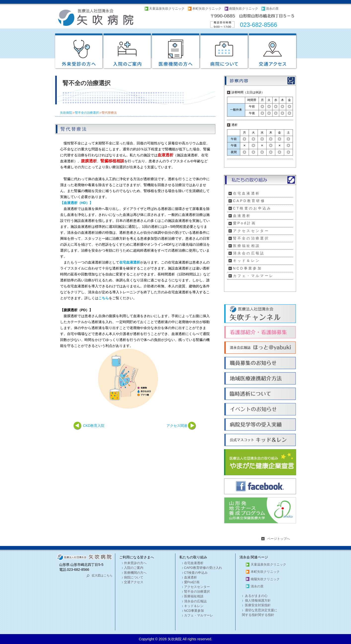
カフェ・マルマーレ (253, 276)
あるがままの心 (256, 596)
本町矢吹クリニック (207, 9)
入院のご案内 (134, 568)
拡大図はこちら (102, 576)
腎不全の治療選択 (87, 113)
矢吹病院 (66, 113)
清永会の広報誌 (249, 253)
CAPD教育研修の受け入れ (203, 568)
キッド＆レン (247, 261)
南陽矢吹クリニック (244, 9)
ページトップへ (279, 539)
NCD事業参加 (248, 268)
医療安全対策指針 (258, 605)
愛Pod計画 (245, 223)
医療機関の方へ (135, 573)
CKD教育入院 (94, 426)
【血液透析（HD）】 (77, 203)
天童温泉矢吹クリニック (167, 9)
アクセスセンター (251, 231)
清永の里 (272, 9)
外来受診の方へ (135, 563)
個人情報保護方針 (258, 600)
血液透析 (242, 216)
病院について (134, 577)
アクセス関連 (177, 426)
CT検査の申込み (196, 573)
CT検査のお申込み (252, 208)
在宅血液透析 (247, 193)
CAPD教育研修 (249, 201)
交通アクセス (134, 582)
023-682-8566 (258, 25)
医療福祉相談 (247, 246)
